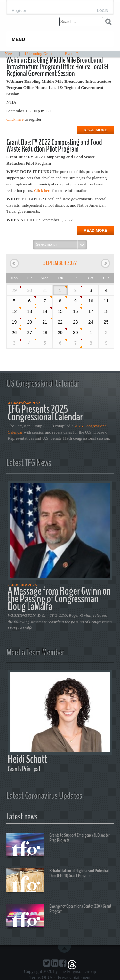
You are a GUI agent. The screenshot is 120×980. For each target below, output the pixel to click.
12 (14, 311)
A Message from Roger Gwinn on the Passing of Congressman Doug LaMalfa (59, 599)
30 (76, 333)
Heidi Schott (28, 759)
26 (14, 333)
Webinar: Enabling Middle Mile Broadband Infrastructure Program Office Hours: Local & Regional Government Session (57, 67)
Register (19, 11)
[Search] (81, 22)
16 (76, 311)
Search (108, 22)
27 (29, 333)
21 (45, 322)
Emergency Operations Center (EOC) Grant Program (59, 916)
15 (60, 311)
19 (14, 322)
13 (29, 311)
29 (14, 290)
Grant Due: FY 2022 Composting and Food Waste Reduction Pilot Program (54, 146)
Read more (96, 130)
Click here (15, 119)
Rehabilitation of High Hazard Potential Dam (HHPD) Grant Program (58, 881)
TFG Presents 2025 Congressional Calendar (45, 413)
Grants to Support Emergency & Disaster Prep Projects (58, 845)
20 (29, 322)
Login (103, 11)
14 (45, 311)
